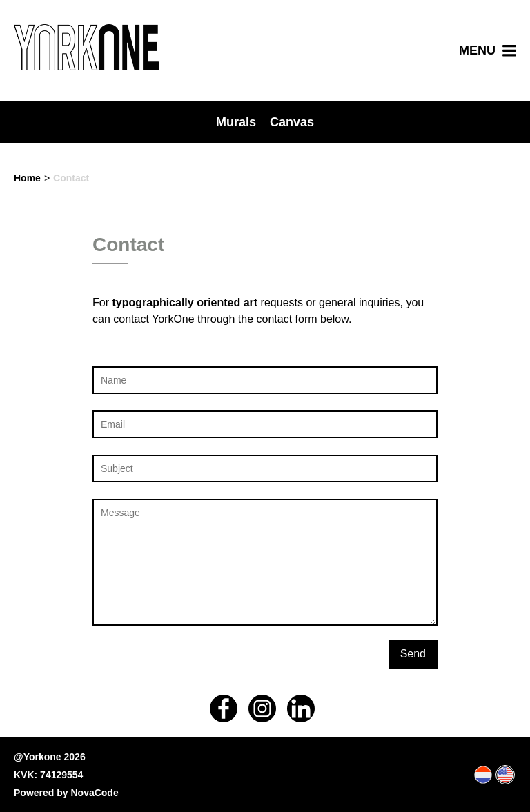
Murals (236, 122)
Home (27, 178)
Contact (71, 178)
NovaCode (94, 793)
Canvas (292, 122)
